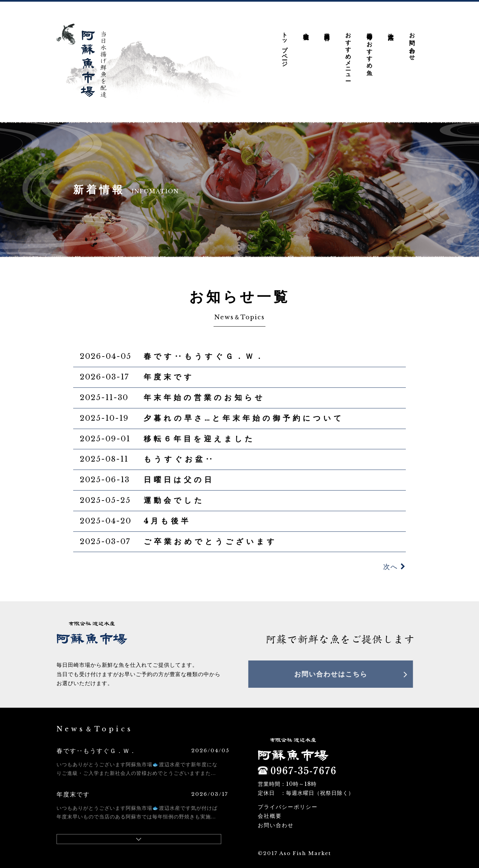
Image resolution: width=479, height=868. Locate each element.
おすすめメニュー (348, 48)
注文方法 (391, 25)
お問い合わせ (412, 38)
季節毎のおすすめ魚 (369, 42)
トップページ (285, 41)
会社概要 (306, 25)
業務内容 (327, 25)
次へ (395, 561)
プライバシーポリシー (288, 801)
